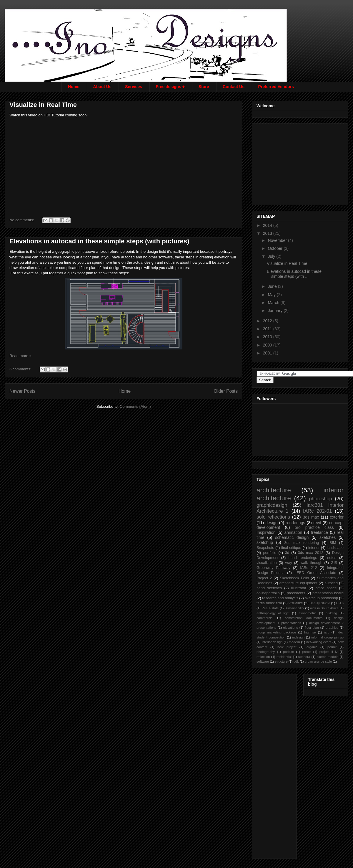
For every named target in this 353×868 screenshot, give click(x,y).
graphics (332, 628)
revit (317, 523)
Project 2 (264, 578)
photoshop (320, 499)
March (274, 303)
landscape (335, 548)
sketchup (265, 542)
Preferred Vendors (276, 87)
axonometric (308, 613)
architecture (274, 490)
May (272, 295)
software (263, 661)
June (273, 286)
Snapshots (265, 548)
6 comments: (21, 369)
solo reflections (273, 517)
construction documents (304, 618)
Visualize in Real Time (43, 105)
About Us (102, 87)
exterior (337, 517)
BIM (333, 543)
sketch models (328, 657)
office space (326, 588)
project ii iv (328, 652)
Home (74, 87)
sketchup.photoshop (321, 598)
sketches (328, 537)
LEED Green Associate (315, 573)
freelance (319, 532)
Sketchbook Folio (294, 578)
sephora (304, 657)
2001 (268, 353)
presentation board (328, 593)
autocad (331, 583)
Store (204, 87)
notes (332, 558)
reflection (263, 657)
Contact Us (234, 87)
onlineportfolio (268, 593)
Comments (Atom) (135, 406)
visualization (267, 563)
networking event (319, 642)
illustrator (299, 588)
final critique (291, 548)
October (276, 248)
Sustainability (294, 608)
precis (307, 652)
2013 (268, 233)
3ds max (311, 517)
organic (312, 647)
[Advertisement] (301, 163)
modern (294, 642)
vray (289, 563)
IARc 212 (308, 568)
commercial (265, 618)
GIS (334, 563)
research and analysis (280, 598)
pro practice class (314, 527)
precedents (296, 593)
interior (314, 548)
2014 (268, 225)
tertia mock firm (269, 603)
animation (293, 532)
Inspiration (266, 532)
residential (284, 657)
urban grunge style (318, 661)
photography (266, 652)
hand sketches (269, 588)
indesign (299, 637)
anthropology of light (273, 613)
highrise (310, 632)
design (271, 523)
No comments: (22, 220)
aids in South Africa (324, 608)
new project (287, 647)
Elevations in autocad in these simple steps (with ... (294, 274)
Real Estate (270, 608)
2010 (268, 337)
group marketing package (276, 632)
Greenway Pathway (273, 568)
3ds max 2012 (311, 553)
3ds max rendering (302, 543)
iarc (327, 632)
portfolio (270, 553)
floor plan (312, 628)
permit (332, 647)
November (278, 240)
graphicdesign (272, 505)
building (331, 613)
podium (289, 652)
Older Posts (226, 391)
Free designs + (170, 87)
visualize (296, 603)
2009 (268, 345)
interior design (272, 642)
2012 (268, 321)
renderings (295, 523)
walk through (311, 563)
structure (281, 661)
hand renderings (303, 558)
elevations (290, 628)
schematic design (292, 537)
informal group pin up (327, 637)
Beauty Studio (320, 603)
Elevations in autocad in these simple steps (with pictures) (99, 241)
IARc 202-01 (317, 511)
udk (296, 661)
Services (134, 87)
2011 (268, 329)
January (276, 311)
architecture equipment (298, 583)
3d (287, 553)
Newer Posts (22, 391)
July (272, 256)
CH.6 (340, 603)
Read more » (20, 356)
